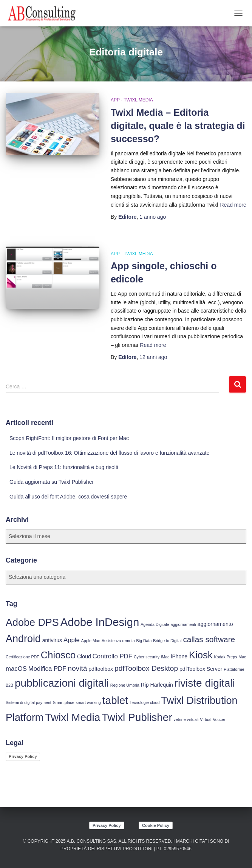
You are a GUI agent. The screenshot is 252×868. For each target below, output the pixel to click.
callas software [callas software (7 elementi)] (209, 639)
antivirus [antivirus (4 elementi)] (52, 640)
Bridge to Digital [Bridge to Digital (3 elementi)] (167, 641)
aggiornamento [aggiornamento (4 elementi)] (215, 624)
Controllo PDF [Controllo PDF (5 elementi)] (112, 656)
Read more (233, 205)
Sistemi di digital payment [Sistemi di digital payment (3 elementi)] (29, 702)
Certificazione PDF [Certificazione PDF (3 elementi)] (22, 657)
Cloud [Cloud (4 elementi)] (84, 656)
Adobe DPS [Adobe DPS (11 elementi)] (32, 623)
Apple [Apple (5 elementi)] (72, 640)
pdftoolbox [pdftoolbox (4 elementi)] (101, 669)
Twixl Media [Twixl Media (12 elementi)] (73, 717)
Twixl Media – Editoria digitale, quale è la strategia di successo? (178, 126)
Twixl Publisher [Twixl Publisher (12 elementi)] (137, 717)
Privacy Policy (23, 756)
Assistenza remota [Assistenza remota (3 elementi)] (118, 641)
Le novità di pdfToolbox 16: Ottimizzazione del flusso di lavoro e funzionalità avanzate (109, 453)
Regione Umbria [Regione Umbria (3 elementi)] (125, 685)
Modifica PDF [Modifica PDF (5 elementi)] (47, 669)
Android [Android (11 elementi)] (23, 639)
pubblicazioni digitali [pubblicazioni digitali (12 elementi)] (62, 683)
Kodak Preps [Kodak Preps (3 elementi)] (225, 657)
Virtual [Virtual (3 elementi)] (206, 719)
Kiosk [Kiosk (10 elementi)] (201, 655)
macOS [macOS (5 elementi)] (16, 669)
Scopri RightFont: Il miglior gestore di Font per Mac (69, 438)
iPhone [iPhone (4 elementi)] (179, 656)
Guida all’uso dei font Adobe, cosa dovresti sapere (68, 497)
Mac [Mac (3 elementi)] (242, 657)
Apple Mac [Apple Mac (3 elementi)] (91, 641)
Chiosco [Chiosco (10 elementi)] (58, 655)
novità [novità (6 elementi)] (77, 668)
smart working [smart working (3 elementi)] (88, 702)
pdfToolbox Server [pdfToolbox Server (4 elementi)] (201, 669)
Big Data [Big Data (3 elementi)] (144, 641)
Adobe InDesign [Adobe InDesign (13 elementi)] (100, 622)
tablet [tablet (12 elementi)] (115, 700)
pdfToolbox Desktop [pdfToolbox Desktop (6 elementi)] (146, 668)
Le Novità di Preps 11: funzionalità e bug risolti (64, 467)
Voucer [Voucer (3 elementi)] (219, 719)
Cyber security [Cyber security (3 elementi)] (147, 657)
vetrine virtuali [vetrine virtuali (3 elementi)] (186, 719)
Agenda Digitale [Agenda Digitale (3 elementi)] (155, 624)
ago (153, 217)
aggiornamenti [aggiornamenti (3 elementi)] (183, 624)
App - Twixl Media (132, 100)
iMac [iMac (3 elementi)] (165, 657)
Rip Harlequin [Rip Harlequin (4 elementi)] (157, 685)
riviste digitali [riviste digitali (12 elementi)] (205, 683)
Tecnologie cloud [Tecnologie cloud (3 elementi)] (145, 702)
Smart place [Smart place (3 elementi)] (64, 702)
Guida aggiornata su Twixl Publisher (52, 482)
